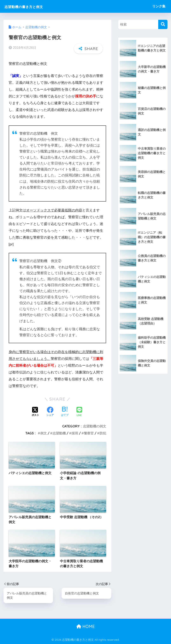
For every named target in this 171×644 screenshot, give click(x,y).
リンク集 (159, 6)
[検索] (163, 24)
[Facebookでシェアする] (50, 412)
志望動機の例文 (95, 426)
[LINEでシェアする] (79, 412)
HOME (86, 627)
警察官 (89, 433)
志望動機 (59, 433)
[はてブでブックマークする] (65, 412)
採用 (75, 433)
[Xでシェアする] (35, 412)
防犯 (103, 433)
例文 (43, 433)
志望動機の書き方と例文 (32, 6)
